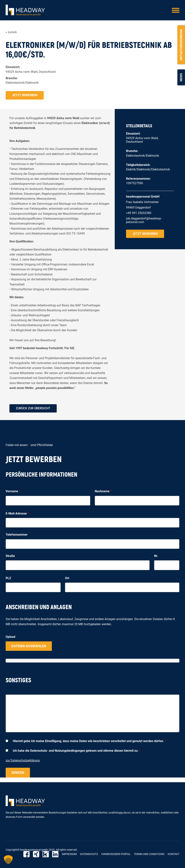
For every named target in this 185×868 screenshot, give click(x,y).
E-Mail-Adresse (17, 513)
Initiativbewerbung (181, 45)
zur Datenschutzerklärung (23, 760)
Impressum (69, 854)
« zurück (11, 32)
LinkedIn (55, 854)
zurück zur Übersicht (33, 408)
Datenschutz (89, 854)
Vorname (13, 491)
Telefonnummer (17, 535)
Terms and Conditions (149, 854)
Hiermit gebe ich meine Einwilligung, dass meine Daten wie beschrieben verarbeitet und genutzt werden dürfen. (89, 741)
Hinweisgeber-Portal (116, 854)
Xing (36, 854)
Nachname (103, 491)
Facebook (26, 854)
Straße (10, 556)
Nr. (156, 556)
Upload (10, 637)
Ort (67, 578)
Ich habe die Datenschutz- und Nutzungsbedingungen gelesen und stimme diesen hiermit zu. (77, 751)
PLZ (8, 578)
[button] (8, 860)
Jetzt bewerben (25, 95)
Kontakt (174, 854)
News (181, 77)
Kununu (46, 854)
